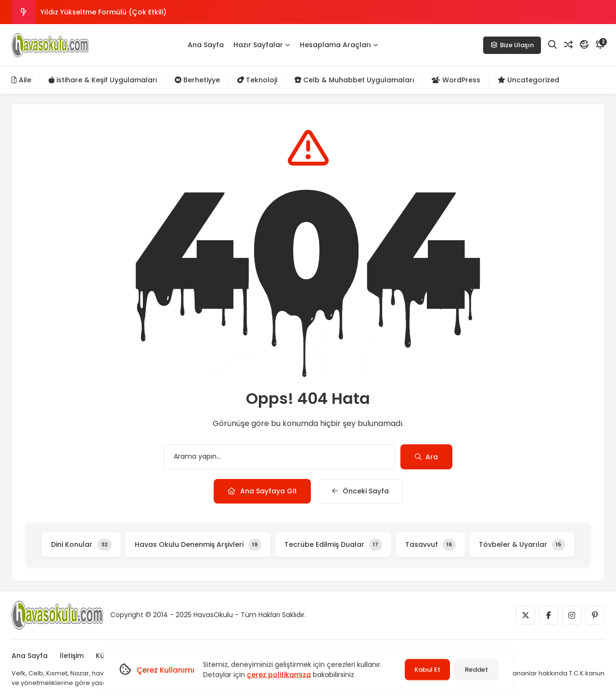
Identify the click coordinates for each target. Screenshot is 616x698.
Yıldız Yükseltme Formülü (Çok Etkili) (103, 12)
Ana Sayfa (206, 45)
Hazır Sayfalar (262, 45)
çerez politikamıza (279, 674)
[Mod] (584, 45)
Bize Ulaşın (512, 45)
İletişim (72, 656)
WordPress (456, 80)
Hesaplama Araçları (339, 45)
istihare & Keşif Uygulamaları (103, 80)
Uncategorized (528, 80)
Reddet (476, 669)
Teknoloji (257, 80)
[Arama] (552, 45)
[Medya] (526, 615)
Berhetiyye (197, 80)
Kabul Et (427, 669)
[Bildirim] (600, 45)
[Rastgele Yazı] (568, 45)
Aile (21, 80)
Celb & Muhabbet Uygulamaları (354, 80)
